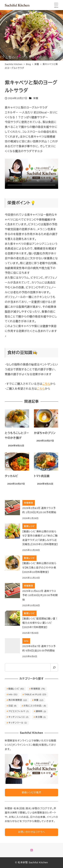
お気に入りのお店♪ (35, 706)
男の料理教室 (18, 700)
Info (13, 694)
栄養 (36, 98)
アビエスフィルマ (19, 711)
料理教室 (38, 689)
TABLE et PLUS (35, 694)
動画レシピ (16, 689)
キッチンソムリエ (18, 717)
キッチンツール (18, 723)
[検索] (54, 667)
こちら (46, 384)
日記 (13, 706)
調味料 (41, 711)
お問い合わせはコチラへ (32, 832)
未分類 (41, 717)
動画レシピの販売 (31, 792)
